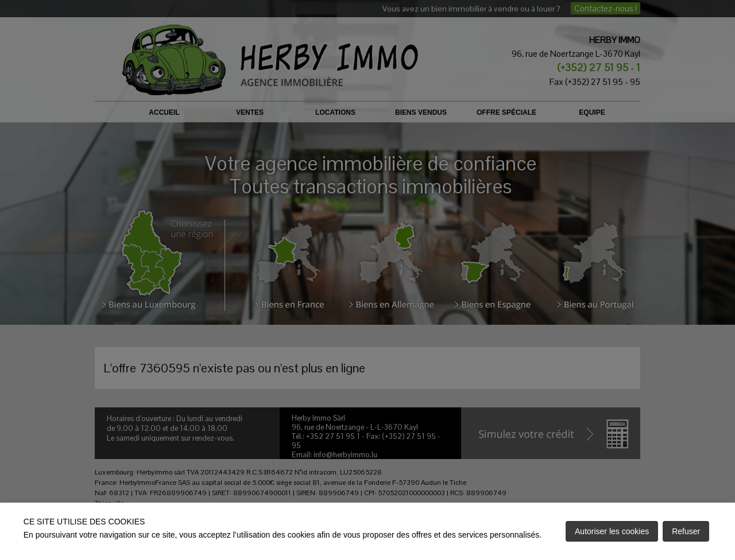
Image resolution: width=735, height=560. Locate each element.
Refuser (686, 531)
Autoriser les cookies (612, 531)
